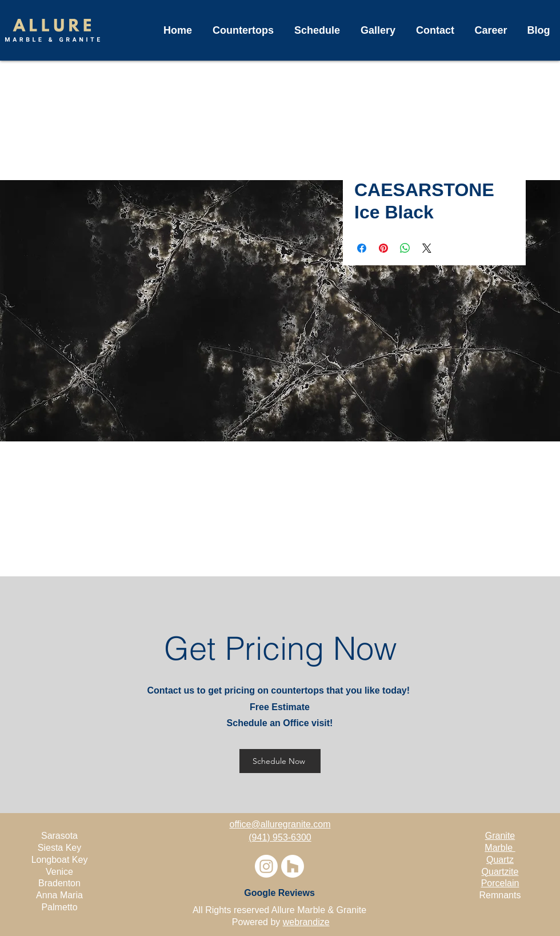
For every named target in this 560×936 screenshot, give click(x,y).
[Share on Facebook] (362, 248)
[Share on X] (427, 248)
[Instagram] (266, 866)
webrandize (306, 922)
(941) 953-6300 (280, 837)
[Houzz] (293, 866)
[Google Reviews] (279, 893)
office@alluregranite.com (280, 824)
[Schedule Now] (280, 761)
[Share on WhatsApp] (405, 248)
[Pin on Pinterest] (383, 248)
